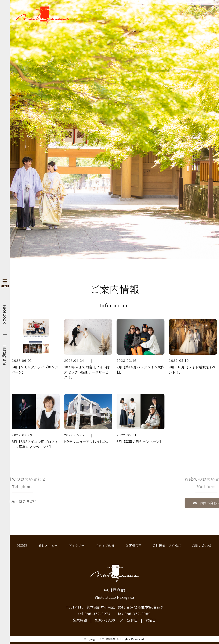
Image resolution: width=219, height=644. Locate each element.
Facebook (5, 314)
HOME (22, 545)
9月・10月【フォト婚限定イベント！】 (192, 369)
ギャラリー (76, 545)
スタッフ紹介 (105, 545)
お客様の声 (134, 545)
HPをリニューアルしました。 (87, 442)
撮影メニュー (48, 545)
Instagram (5, 355)
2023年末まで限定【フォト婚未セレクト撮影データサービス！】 (87, 372)
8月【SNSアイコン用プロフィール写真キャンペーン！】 (35, 444)
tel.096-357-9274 (94, 614)
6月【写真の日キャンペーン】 (140, 442)
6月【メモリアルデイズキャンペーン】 (35, 369)
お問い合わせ (202, 545)
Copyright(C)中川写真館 (100, 639)
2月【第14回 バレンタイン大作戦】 (140, 369)
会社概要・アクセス (167, 545)
